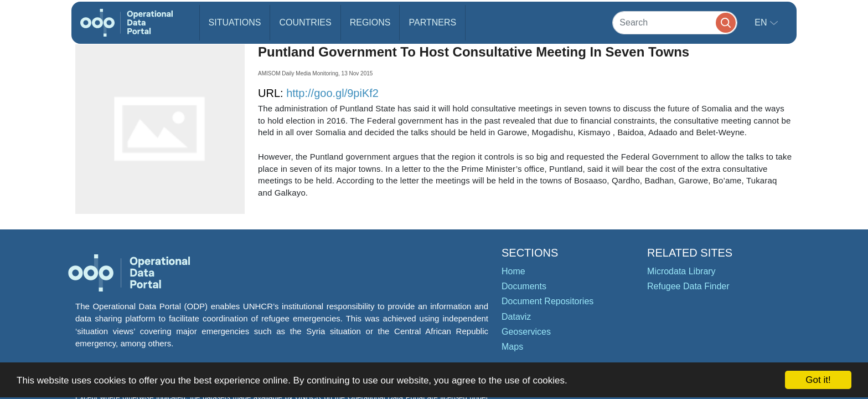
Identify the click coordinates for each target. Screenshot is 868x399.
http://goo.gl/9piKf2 (332, 93)
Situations (235, 22)
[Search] (675, 22)
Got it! (818, 380)
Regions (370, 22)
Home (513, 271)
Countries (305, 22)
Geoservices (526, 332)
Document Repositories (547, 301)
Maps (512, 347)
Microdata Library (681, 271)
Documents (524, 286)
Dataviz (516, 317)
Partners (432, 22)
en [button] (762, 22)
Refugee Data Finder (688, 286)
